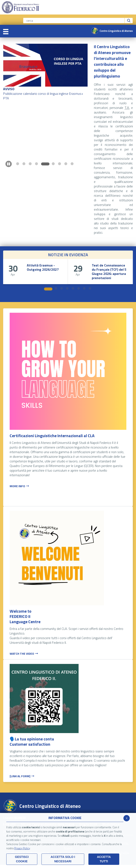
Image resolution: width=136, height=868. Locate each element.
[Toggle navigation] (6, 31)
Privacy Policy (22, 848)
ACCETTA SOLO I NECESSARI (63, 859)
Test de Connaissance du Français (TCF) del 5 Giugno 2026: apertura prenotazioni (109, 272)
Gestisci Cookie (22, 859)
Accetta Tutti (104, 859)
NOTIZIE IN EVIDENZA (68, 255)
